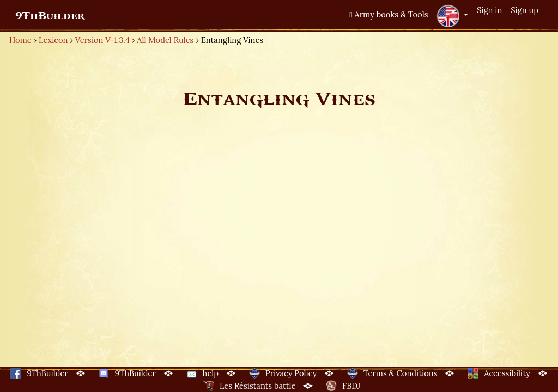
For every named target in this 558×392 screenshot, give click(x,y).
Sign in (489, 10)
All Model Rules (165, 40)
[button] (452, 16)
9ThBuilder (50, 16)
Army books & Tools (389, 14)
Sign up (524, 10)
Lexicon (53, 40)
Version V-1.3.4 (102, 40)
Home (20, 40)
